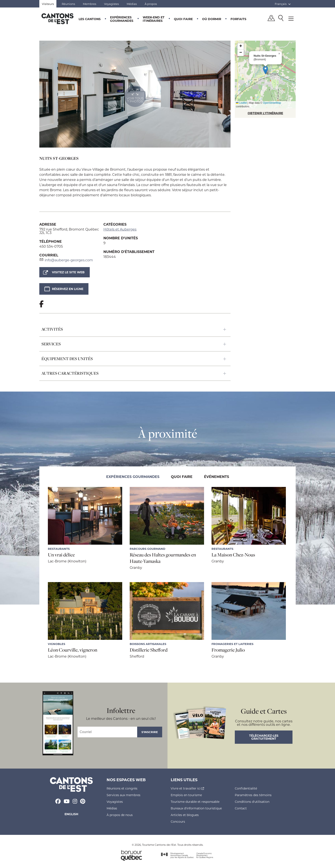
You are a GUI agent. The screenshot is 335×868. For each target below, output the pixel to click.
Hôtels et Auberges (120, 229)
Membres (90, 4)
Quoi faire (183, 19)
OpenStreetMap (272, 103)
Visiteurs (48, 4)
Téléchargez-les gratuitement (264, 737)
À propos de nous (120, 815)
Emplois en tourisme (186, 795)
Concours (178, 821)
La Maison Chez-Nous (233, 555)
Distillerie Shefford (149, 650)
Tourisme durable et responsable (195, 802)
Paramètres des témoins (253, 795)
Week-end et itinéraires (154, 19)
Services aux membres (123, 795)
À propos (151, 4)
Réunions (68, 4)
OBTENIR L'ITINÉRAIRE (265, 113)
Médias (132, 4)
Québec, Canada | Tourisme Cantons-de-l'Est (57, 19)
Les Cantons (90, 19)
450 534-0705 (51, 246)
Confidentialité (246, 788)
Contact (241, 808)
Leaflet (241, 103)
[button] (265, 70)
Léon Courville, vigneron (73, 650)
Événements (217, 477)
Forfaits (238, 19)
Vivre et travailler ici (187, 788)
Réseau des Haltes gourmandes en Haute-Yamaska (163, 558)
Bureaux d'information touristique (196, 808)
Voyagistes (111, 4)
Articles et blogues (185, 815)
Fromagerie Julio (228, 650)
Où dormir (212, 19)
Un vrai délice (61, 555)
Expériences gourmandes (122, 19)
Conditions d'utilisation (252, 802)
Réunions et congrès (122, 788)
